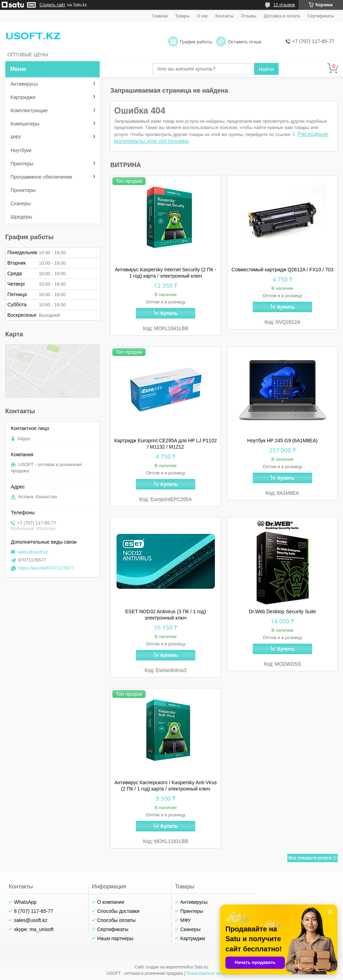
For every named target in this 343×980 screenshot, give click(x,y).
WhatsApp (25, 902)
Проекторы (23, 190)
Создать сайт (52, 5)
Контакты (225, 16)
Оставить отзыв (244, 42)
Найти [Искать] (267, 69)
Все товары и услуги (310, 858)
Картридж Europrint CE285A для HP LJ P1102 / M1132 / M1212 (166, 444)
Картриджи (23, 97)
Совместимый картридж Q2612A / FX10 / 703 (282, 270)
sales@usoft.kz (33, 552)
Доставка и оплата (282, 16)
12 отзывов (284, 5)
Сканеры (21, 203)
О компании (111, 902)
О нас (203, 16)
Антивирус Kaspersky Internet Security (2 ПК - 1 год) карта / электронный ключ (166, 273)
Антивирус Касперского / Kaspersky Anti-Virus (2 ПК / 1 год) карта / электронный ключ (166, 786)
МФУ (16, 137)
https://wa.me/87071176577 (46, 568)
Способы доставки (118, 911)
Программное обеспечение (41, 177)
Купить (169, 313)
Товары (182, 16)
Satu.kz (201, 967)
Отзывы (248, 16)
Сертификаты (321, 16)
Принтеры (22, 164)
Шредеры (21, 217)
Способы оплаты (117, 920)
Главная (160, 16)
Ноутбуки (21, 150)
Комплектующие (29, 110)
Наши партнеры (115, 938)
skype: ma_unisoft (34, 929)
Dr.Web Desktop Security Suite (282, 611)
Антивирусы (24, 84)
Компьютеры (25, 124)
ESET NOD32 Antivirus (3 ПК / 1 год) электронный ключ (166, 615)
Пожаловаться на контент (211, 973)
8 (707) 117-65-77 (34, 911)
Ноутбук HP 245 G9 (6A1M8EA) (282, 441)
